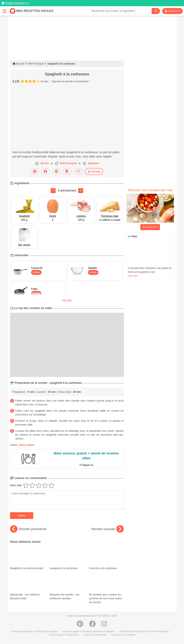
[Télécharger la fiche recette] (67, 171)
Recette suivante (108, 529)
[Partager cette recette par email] (35, 171)
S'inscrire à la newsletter (123, 635)
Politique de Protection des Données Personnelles (144, 631)
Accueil (18, 64)
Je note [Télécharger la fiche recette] (94, 171)
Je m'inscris (150, 227)
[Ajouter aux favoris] (78, 171)
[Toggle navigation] (4, 11)
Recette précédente (28, 529)
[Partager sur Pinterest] (56, 171)
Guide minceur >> (17, 3)
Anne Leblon (27, 445)
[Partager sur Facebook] (45, 171)
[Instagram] (104, 625)
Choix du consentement (95, 635)
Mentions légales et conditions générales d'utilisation (89, 631)
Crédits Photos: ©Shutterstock (64, 635)
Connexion (172, 11)
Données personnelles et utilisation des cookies (35, 631)
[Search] (156, 11)
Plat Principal (36, 64)
